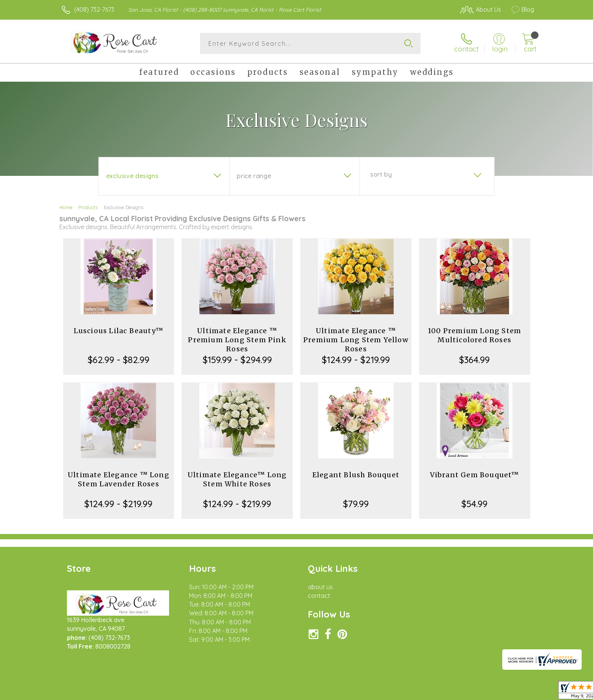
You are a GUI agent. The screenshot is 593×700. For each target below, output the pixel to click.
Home (66, 207)
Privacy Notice (413, 692)
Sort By (381, 174)
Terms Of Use (368, 692)
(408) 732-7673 (94, 9)
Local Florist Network (467, 692)
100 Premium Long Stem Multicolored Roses (474, 335)
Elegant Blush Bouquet (356, 475)
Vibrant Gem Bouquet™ (475, 475)
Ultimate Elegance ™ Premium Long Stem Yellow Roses (356, 340)
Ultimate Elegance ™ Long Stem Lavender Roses (119, 479)
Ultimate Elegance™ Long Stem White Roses (237, 479)
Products (88, 207)
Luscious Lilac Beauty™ (119, 331)
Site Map (514, 692)
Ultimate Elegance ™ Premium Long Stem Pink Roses (237, 340)
